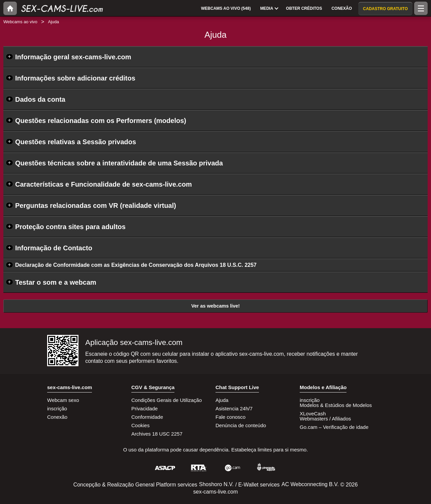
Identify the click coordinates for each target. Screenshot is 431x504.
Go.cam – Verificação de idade (334, 427)
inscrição (57, 408)
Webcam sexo (63, 400)
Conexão (57, 417)
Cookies (140, 425)
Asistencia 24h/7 (234, 408)
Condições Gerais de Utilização (167, 400)
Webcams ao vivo (20, 22)
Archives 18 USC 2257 (157, 434)
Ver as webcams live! (215, 306)
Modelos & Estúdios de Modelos (336, 405)
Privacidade (144, 408)
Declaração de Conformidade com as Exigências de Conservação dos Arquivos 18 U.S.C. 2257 (136, 265)
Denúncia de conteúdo (241, 425)
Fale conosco (230, 417)
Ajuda (222, 400)
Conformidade (147, 417)
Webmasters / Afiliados (325, 419)
